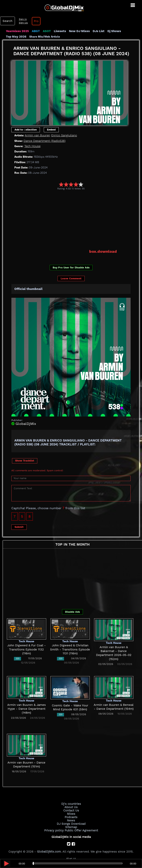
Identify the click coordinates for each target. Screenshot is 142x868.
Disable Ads (72, 612)
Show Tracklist (25, 461)
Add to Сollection (26, 130)
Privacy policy (54, 830)
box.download (103, 251)
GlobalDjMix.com (49, 852)
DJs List (99, 31)
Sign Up (23, 23)
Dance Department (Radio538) (45, 141)
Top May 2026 (16, 37)
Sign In (23, 19)
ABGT (36, 31)
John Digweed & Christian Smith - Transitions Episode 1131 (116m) (70, 649)
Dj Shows (114, 31)
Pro (36, 21)
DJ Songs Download (71, 824)
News (71, 820)
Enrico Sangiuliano (64, 135)
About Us (71, 807)
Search (7, 21)
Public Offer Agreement (81, 830)
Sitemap (71, 827)
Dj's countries (71, 804)
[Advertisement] (77, 219)
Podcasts (71, 817)
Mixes (71, 814)
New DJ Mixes (79, 31)
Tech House (32, 146)
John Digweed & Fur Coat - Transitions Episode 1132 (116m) (27, 649)
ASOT (47, 31)
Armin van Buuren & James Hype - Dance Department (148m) (27, 709)
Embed (51, 130)
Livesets (60, 31)
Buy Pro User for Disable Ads (71, 268)
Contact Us (71, 810)
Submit (19, 527)
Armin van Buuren (37, 135)
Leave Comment (71, 278)
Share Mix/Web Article (45, 37)
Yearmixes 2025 (17, 31)
